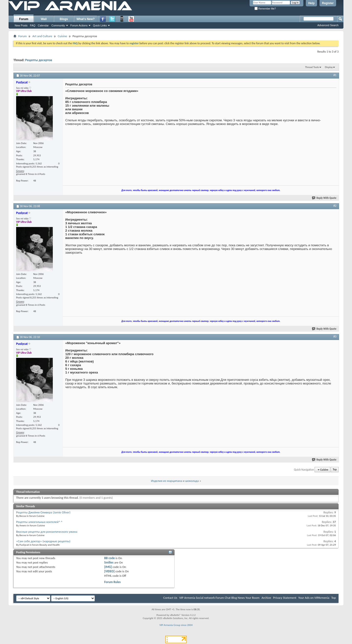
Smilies (109, 562)
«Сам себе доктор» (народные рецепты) (43, 541)
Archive (266, 598)
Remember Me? (265, 9)
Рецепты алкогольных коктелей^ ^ (39, 522)
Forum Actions (79, 25)
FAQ (33, 25)
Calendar (43, 25)
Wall (44, 19)
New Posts (21, 25)
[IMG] (108, 567)
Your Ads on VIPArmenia (314, 598)
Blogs (64, 19)
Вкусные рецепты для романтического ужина (47, 532)
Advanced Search (328, 25)
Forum (24, 19)
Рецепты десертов (39, 60)
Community (58, 25)
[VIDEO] (109, 571)
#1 (335, 75)
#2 (335, 206)
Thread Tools (312, 67)
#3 (335, 337)
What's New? (86, 19)
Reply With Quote (324, 198)
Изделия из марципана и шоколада (175, 481)
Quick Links (100, 25)
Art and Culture (42, 36)
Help (311, 3)
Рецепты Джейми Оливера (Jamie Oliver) (43, 512)
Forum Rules (112, 582)
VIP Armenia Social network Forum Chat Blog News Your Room (219, 598)
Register (328, 3)
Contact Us (170, 598)
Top (335, 470)
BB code (109, 558)
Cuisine (62, 36)
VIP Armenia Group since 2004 (176, 625)
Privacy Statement (285, 598)
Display (329, 67)
